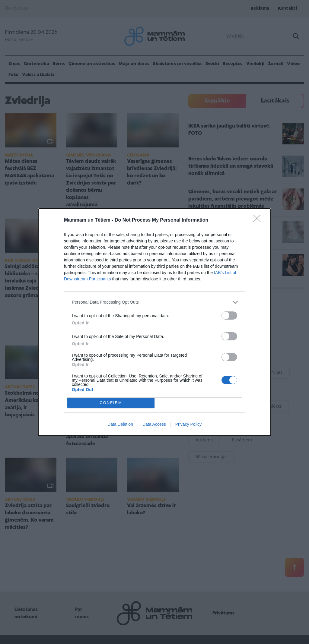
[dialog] (154, 322)
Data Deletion (120, 424)
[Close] (259, 220)
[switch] (229, 316)
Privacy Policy (188, 424)
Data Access (154, 424)
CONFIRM (111, 402)
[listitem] (154, 302)
